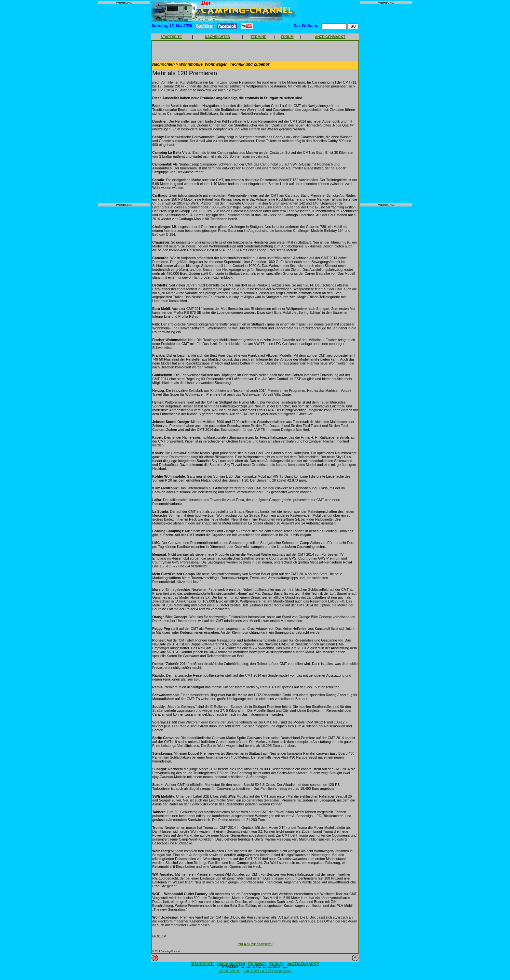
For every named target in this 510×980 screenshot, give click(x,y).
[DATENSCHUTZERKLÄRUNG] (268, 971)
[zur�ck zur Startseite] (255, 944)
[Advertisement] (124, 104)
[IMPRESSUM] (229, 971)
